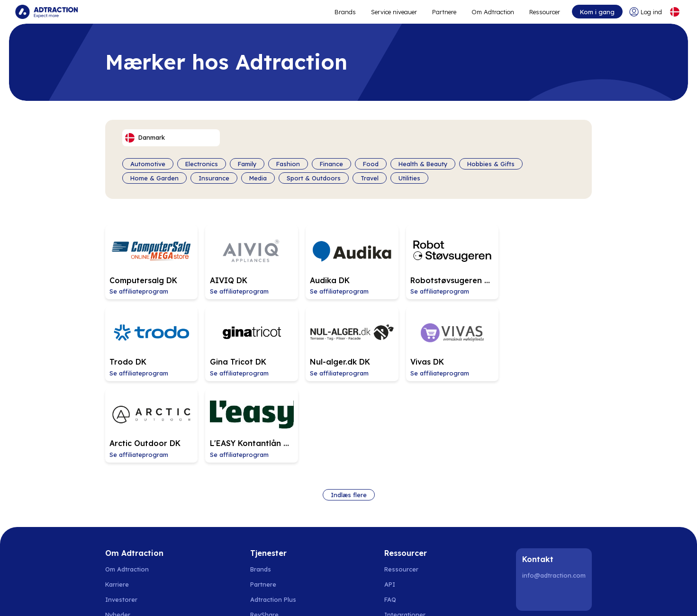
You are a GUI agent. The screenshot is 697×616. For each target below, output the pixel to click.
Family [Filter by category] (247, 164)
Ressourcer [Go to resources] (545, 12)
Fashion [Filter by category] (288, 164)
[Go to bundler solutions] (274, 545)
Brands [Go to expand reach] (345, 12)
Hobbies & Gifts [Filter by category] (491, 164)
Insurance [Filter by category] (214, 178)
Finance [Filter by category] (331, 164)
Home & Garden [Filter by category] (154, 178)
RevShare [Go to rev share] (264, 530)
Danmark (172, 597)
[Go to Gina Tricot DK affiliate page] (151, 342)
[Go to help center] (407, 545)
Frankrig (400, 597)
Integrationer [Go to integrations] (405, 530)
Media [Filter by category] (258, 178)
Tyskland (314, 597)
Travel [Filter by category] (370, 178)
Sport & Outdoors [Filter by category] (314, 178)
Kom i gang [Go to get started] (597, 12)
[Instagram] (555, 511)
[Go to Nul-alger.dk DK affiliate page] (249, 342)
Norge (144, 597)
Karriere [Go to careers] (117, 500)
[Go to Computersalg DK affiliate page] (151, 262)
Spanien (254, 597)
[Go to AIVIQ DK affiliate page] (249, 262)
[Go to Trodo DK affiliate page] (545, 262)
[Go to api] (407, 500)
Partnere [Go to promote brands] (444, 12)
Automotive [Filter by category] (148, 164)
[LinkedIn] (531, 511)
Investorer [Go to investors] (121, 515)
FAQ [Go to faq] (390, 515)
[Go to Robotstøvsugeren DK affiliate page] (446, 262)
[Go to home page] (46, 12)
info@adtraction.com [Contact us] (554, 491)
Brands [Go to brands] (261, 485)
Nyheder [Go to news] (118, 530)
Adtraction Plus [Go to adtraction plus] (273, 515)
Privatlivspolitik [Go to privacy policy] (127, 561)
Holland (284, 597)
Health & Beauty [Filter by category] (423, 164)
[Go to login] (646, 12)
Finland (202, 597)
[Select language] (675, 12)
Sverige (117, 597)
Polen (227, 597)
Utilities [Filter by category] (409, 178)
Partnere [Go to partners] (263, 500)
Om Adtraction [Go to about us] (127, 485)
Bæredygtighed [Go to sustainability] (128, 545)
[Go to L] (545, 342)
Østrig (373, 597)
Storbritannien (466, 597)
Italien (429, 597)
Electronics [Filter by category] (202, 164)
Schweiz (345, 597)
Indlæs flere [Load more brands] (349, 411)
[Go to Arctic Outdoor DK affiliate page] (446, 342)
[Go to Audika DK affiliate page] (348, 262)
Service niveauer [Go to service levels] (394, 12)
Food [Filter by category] (371, 164)
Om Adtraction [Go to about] (493, 12)
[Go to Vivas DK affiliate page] (348, 342)
